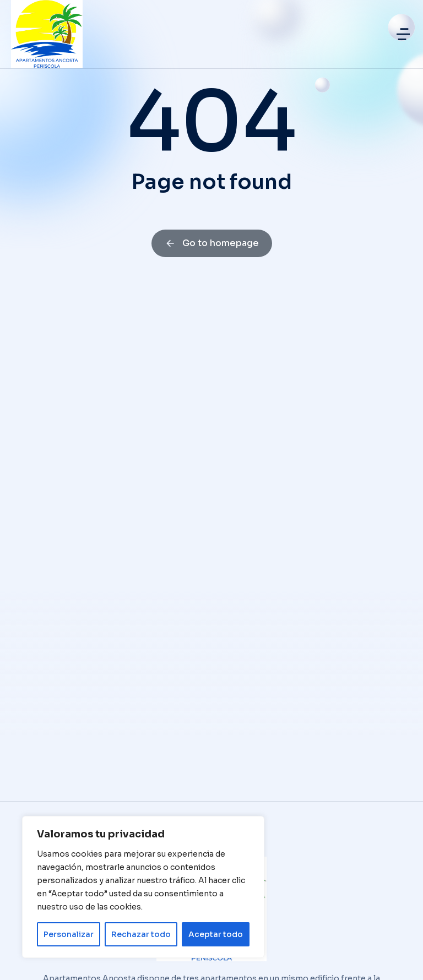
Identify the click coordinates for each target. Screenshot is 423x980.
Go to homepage (212, 243)
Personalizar (69, 934)
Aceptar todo (216, 934)
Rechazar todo (141, 934)
